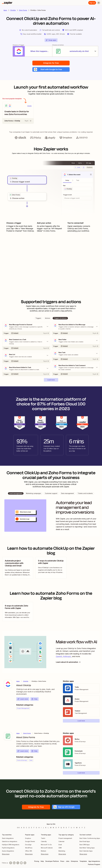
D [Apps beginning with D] (29, 829)
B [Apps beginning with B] (24, 829)
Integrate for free (51, 64)
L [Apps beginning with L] (48, 829)
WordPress (29, 850)
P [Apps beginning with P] (59, 829)
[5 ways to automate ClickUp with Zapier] (51, 569)
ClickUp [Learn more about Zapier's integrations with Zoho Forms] (26, 683)
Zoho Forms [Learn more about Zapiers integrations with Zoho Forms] (23, 10)
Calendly (44, 843)
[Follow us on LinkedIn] (14, 865)
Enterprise (74, 863)
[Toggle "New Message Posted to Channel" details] (26, 328)
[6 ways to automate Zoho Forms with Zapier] (18, 613)
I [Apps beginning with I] (41, 829)
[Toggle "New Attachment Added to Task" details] (26, 370)
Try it (28, 122)
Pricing (37, 863)
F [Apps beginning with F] (34, 829)
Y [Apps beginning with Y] (82, 829)
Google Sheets (30, 843)
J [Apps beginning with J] (43, 829)
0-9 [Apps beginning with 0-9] (18, 829)
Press (62, 863)
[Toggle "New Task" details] (76, 355)
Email (60, 846)
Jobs (68, 863)
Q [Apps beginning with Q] (61, 829)
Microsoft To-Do (46, 846)
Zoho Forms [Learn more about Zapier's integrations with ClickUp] (27, 735)
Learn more (23, 701)
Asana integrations (8, 853)
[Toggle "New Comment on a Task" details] (26, 343)
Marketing (62, 853)
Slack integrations (8, 840)
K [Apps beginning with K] (46, 829)
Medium (44, 853)
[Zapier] (7, 3)
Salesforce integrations (10, 843)
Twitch (43, 840)
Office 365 (29, 853)
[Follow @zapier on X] (18, 865)
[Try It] (26, 335)
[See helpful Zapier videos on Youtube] (21, 865)
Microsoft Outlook (47, 850)
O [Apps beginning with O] (56, 829)
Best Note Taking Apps (87, 850)
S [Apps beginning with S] (66, 829)
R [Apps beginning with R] (64, 829)
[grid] (14, 180)
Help (34, 701)
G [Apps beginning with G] (36, 829)
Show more (6, 856)
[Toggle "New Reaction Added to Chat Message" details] (76, 328)
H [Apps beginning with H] (39, 829)
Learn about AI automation (69, 664)
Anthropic (67, 658)
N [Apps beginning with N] (53, 829)
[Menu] (99, 3)
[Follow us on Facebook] (11, 865)
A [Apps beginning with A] (22, 829)
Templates (83, 863)
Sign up (92, 3)
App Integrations (94, 863)
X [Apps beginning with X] (80, 829)
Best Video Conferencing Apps (90, 840)
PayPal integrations (8, 850)
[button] (51, 71)
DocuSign (28, 846)
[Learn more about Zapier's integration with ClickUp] (8, 686)
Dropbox (28, 840)
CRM (60, 850)
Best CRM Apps (85, 846)
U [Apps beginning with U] (71, 829)
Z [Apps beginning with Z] (85, 829)
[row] (14, 180)
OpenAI (59, 658)
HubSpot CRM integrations (11, 846)
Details (29, 107)
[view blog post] (18, 569)
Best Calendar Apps (86, 853)
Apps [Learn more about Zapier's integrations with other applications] (5, 10)
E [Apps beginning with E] (32, 829)
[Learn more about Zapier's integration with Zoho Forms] (8, 738)
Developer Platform (52, 863)
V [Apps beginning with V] (74, 829)
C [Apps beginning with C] (27, 829)
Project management (65, 840)
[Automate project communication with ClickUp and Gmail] (18, 569)
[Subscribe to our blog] (25, 865)
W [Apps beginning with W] (77, 829)
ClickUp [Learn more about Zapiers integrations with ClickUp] (13, 10)
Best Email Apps (85, 843)
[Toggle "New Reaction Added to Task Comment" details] (76, 369)
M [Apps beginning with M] (51, 829)
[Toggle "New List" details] (26, 357)
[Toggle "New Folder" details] (76, 342)
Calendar (61, 843)
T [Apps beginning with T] (69, 829)
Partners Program (94, 866)
